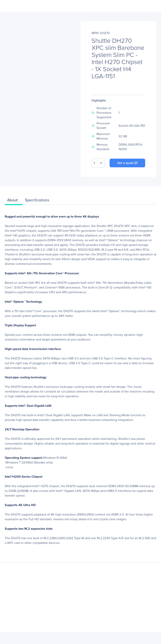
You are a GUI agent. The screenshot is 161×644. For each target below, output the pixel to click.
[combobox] (98, 163)
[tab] (14, 201)
